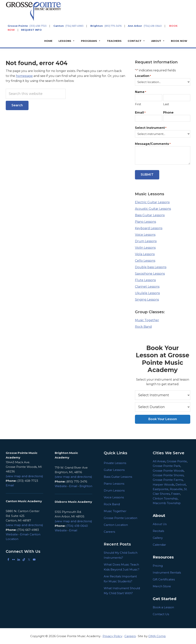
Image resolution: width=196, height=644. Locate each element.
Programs (89, 41)
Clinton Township (165, 498)
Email (140, 113)
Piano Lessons (145, 222)
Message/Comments (153, 144)
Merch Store (162, 586)
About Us (160, 524)
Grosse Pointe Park (167, 466)
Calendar (159, 545)
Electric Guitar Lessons (152, 202)
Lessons (65, 41)
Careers (109, 532)
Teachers (114, 41)
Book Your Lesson (163, 419)
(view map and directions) (24, 476)
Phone (168, 113)
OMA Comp (157, 636)
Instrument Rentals (167, 573)
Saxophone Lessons (150, 274)
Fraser (176, 494)
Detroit (181, 485)
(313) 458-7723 (38, 26)
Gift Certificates (164, 579)
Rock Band (143, 327)
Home (48, 41)
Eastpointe (161, 489)
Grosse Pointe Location (120, 518)
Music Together (147, 320)
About (156, 41)
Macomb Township (167, 503)
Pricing (158, 566)
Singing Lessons (147, 300)
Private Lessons (115, 463)
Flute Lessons (145, 280)
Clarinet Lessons (147, 287)
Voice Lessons (145, 235)
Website (12, 534)
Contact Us (161, 614)
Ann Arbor (135, 26)
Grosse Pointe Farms (168, 480)
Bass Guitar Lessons (150, 215)
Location (143, 76)
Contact (135, 41)
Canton (59, 26)
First (138, 104)
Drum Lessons (146, 241)
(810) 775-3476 (113, 26)
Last (166, 104)
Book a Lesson (163, 607)
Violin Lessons (145, 248)
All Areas (159, 461)
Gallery (158, 538)
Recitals (158, 531)
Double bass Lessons (151, 267)
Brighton (97, 26)
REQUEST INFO (31, 30)
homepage (24, 76)
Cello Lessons (145, 261)
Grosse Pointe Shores (168, 475)
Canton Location (116, 525)
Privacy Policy (112, 636)
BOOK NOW (179, 41)
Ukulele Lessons (147, 293)
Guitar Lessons (114, 470)
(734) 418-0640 (153, 26)
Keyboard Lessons (149, 228)
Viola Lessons (145, 254)
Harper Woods (163, 485)
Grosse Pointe (18, 26)
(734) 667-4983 (74, 26)
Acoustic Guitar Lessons (153, 209)
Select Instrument (151, 128)
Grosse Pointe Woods (168, 471)
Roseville (176, 489)
